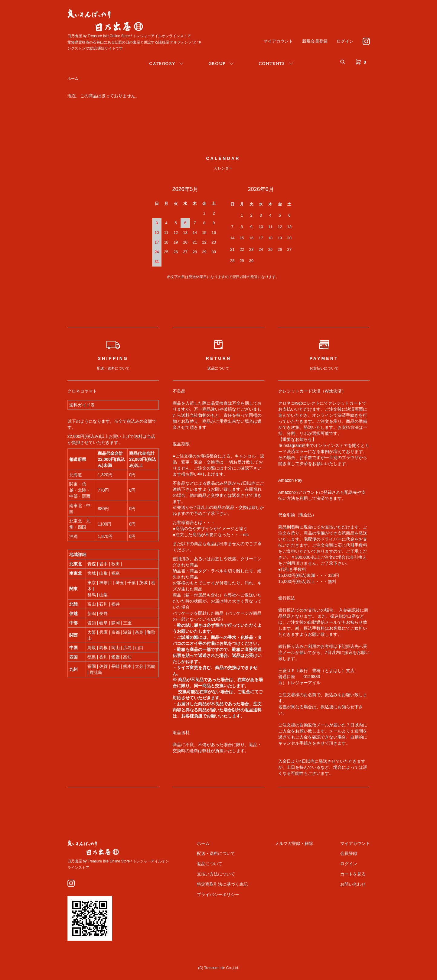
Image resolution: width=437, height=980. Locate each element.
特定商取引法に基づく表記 (222, 884)
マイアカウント (278, 41)
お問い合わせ (353, 884)
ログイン (345, 41)
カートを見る (353, 874)
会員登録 (349, 853)
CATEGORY (162, 63)
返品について (210, 864)
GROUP (217, 63)
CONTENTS (272, 63)
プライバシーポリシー (218, 894)
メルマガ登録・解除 (294, 843)
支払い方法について (216, 874)
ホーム (73, 79)
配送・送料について (216, 853)
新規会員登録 (315, 41)
